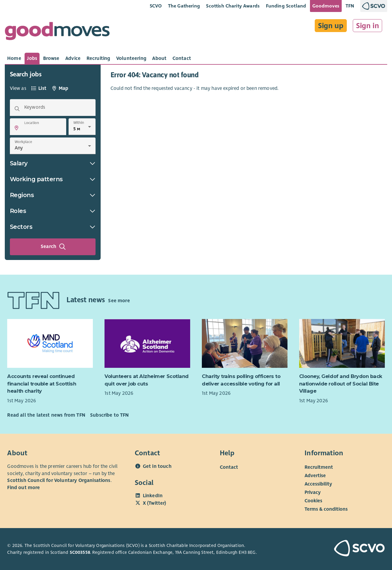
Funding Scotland (286, 6)
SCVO (156, 6)
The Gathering (184, 6)
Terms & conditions (326, 509)
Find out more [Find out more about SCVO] (24, 488)
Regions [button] (53, 195)
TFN (350, 6)
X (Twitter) (155, 503)
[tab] (14, 58)
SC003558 (80, 552)
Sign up (331, 26)
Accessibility (318, 484)
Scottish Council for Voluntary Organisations (59, 480)
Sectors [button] (53, 227)
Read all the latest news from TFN (46, 415)
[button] (16, 128)
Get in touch (157, 466)
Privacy (313, 492)
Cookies (313, 501)
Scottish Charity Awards (233, 6)
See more (119, 301)
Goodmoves (326, 6)
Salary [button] (53, 163)
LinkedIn (153, 496)
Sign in (368, 26)
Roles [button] (53, 211)
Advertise (315, 476)
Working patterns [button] (53, 179)
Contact (229, 467)
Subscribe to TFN (110, 415)
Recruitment (319, 467)
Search (53, 247)
